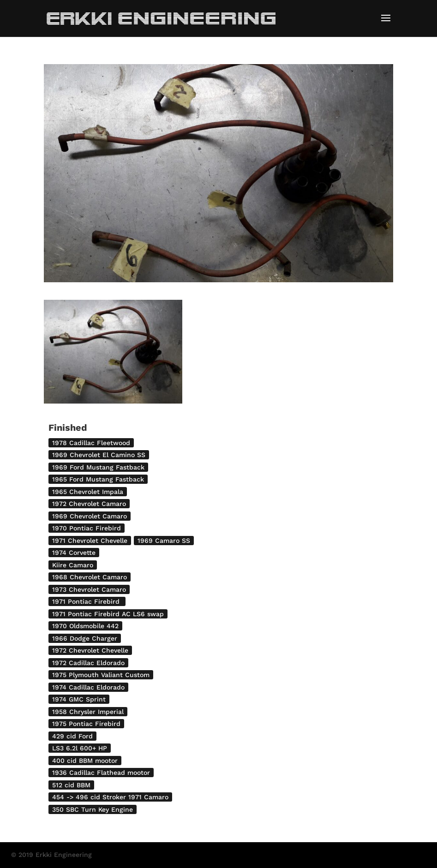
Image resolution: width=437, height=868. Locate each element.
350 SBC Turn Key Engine (93, 809)
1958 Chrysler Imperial (88, 712)
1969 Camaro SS (164, 541)
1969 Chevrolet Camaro (90, 516)
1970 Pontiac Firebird (87, 528)
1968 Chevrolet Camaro (90, 577)
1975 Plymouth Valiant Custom (101, 675)
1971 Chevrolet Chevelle (90, 541)
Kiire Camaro (73, 565)
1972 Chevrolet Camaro (89, 504)
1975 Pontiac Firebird (86, 724)
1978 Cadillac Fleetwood (91, 443)
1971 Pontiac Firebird (87, 601)
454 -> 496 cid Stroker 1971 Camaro (110, 797)
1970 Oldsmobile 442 (85, 626)
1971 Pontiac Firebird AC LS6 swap (108, 614)
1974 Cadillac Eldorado (88, 687)
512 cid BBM (71, 785)
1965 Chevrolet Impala (88, 492)
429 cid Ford (72, 736)
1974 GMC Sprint (79, 699)
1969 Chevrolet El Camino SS (99, 455)
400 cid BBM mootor (85, 761)
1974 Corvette (74, 553)
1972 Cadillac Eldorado (88, 663)
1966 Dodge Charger (85, 638)
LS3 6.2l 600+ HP (80, 748)
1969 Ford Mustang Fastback (98, 467)
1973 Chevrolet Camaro (89, 589)
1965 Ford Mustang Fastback (98, 479)
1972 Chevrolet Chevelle (90, 650)
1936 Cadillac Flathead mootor (101, 773)
